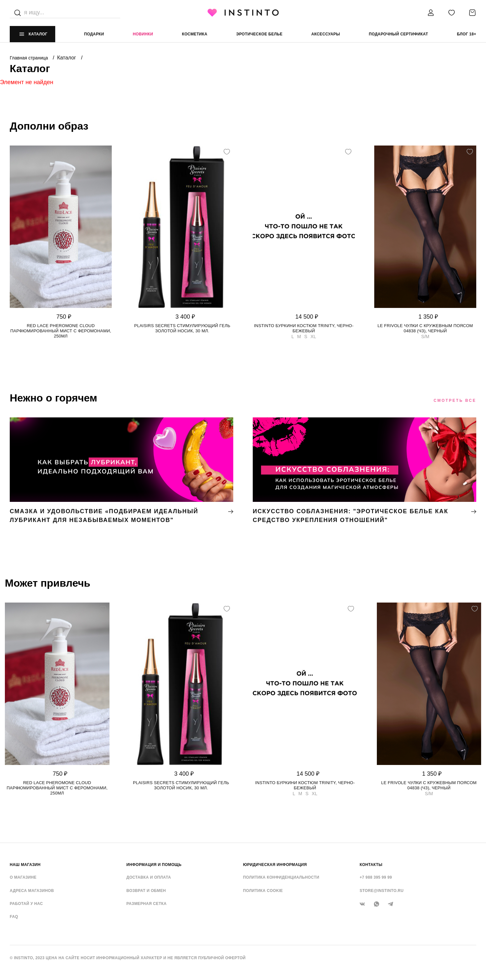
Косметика (195, 34)
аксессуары (326, 34)
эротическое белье (259, 34)
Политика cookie (263, 891)
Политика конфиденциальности (281, 877)
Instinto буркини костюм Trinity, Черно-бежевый (304, 328)
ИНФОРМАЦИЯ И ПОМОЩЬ (154, 865)
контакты (371, 865)
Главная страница (29, 58)
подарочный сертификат (398, 34)
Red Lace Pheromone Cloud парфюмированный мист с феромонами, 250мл (61, 331)
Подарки (94, 34)
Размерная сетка (147, 904)
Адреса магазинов (32, 891)
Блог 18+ (466, 34)
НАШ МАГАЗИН (25, 865)
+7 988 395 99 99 (376, 877)
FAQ (14, 917)
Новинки (143, 34)
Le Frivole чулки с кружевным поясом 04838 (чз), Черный (425, 328)
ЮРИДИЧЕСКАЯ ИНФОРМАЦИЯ (275, 865)
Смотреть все (455, 401)
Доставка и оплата (149, 877)
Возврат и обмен (146, 891)
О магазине (23, 877)
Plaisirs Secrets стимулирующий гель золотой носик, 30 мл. (182, 328)
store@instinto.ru (382, 891)
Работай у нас (26, 904)
